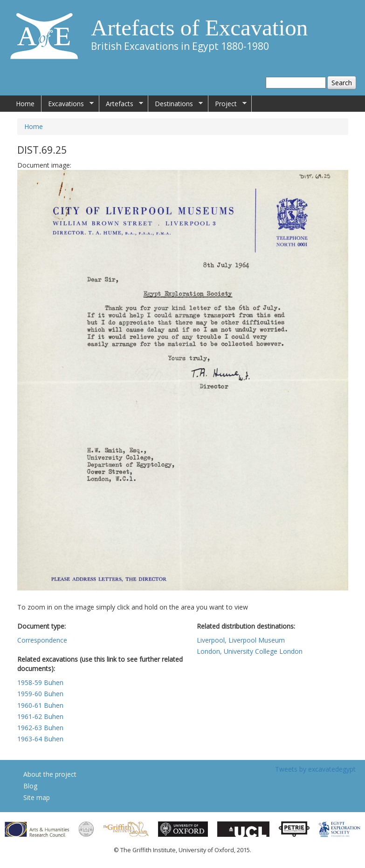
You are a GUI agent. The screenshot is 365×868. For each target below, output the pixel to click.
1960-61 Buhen (40, 705)
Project (227, 104)
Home (25, 104)
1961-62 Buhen (40, 716)
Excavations (68, 104)
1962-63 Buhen (40, 728)
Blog (30, 786)
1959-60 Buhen (40, 694)
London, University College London (250, 651)
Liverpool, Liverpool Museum (241, 640)
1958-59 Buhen (40, 682)
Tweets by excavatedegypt (315, 769)
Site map (37, 797)
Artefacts (121, 104)
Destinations (176, 104)
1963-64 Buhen (40, 739)
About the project (50, 774)
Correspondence (42, 640)
